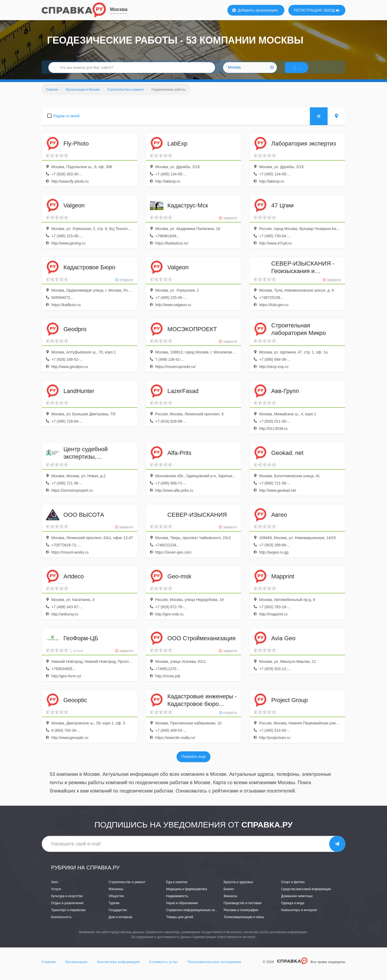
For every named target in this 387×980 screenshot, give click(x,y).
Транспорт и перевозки (68, 916)
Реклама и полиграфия (241, 916)
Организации (77, 968)
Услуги (56, 895)
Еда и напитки (177, 888)
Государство (118, 916)
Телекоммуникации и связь (244, 923)
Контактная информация (118, 968)
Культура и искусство (67, 902)
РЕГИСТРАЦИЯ (308, 10)
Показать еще (193, 762)
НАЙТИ (302, 71)
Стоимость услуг (164, 968)
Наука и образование (182, 909)
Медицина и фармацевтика (187, 895)
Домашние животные (297, 902)
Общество (116, 902)
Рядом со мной (66, 122)
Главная (49, 968)
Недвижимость (177, 902)
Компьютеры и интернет (299, 916)
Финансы (230, 902)
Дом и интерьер (120, 923)
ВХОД (332, 10)
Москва (119, 9)
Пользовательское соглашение (214, 968)
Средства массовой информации (306, 895)
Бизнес (229, 895)
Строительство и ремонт (127, 888)
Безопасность (61, 923)
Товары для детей (180, 923)
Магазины (116, 895)
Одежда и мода (293, 909)
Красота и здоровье (238, 888)
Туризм (114, 909)
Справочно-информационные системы (195, 916)
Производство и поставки (243, 909)
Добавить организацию (255, 10)
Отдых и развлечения (67, 909)
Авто (55, 888)
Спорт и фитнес (293, 888)
